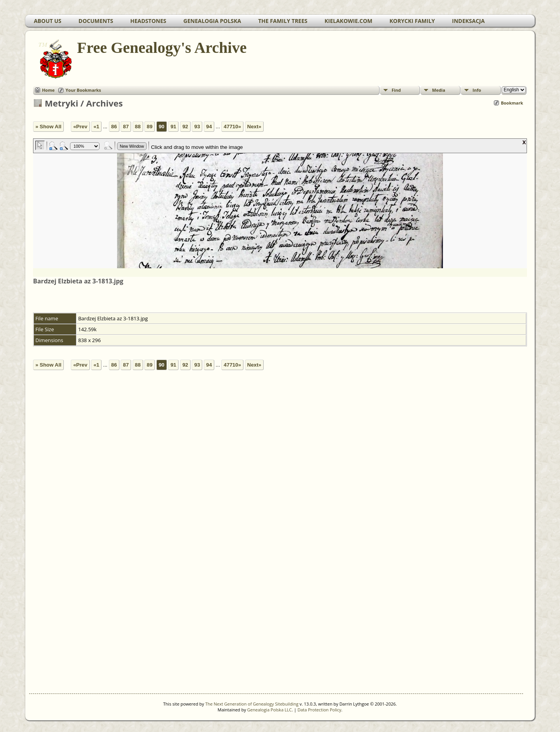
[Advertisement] (259, 549)
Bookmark (512, 103)
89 (150, 127)
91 (173, 127)
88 (138, 127)
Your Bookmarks (83, 90)
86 (114, 127)
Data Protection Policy (319, 710)
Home (48, 90)
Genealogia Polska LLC (270, 710)
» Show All (48, 127)
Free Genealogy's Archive (161, 48)
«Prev (80, 127)
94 (209, 127)
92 (185, 127)
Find (396, 90)
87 (126, 127)
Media (439, 90)
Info (477, 90)
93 (197, 127)
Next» (254, 127)
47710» (232, 127)
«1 (96, 127)
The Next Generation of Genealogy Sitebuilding (252, 704)
